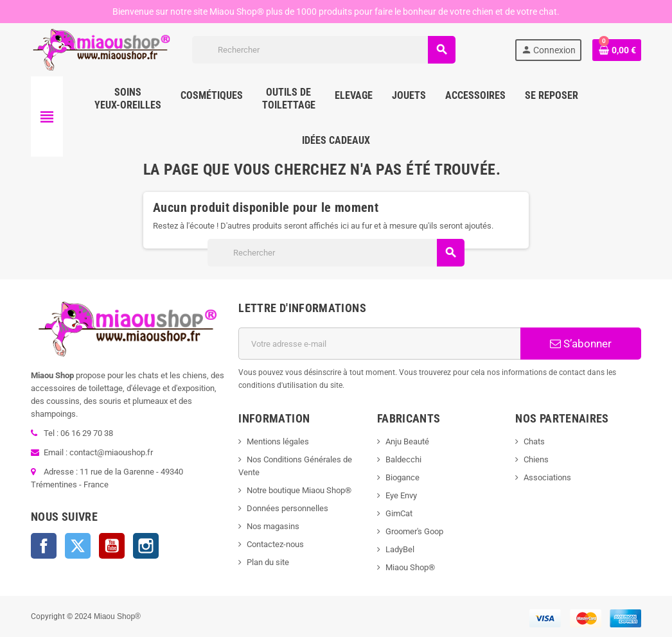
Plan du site (268, 562)
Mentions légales (278, 441)
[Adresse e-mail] (379, 344)
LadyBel (400, 549)
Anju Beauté (407, 441)
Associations (547, 477)
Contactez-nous (275, 544)
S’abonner (581, 344)
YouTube (112, 546)
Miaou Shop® (410, 567)
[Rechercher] (323, 50)
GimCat (399, 513)
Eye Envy (401, 495)
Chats (534, 441)
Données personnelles (287, 508)
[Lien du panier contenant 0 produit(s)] (617, 50)
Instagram (146, 546)
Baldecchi (403, 459)
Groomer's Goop (414, 531)
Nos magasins (273, 526)
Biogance (402, 477)
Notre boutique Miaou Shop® (299, 490)
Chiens (536, 459)
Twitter (78, 546)
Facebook (44, 546)
